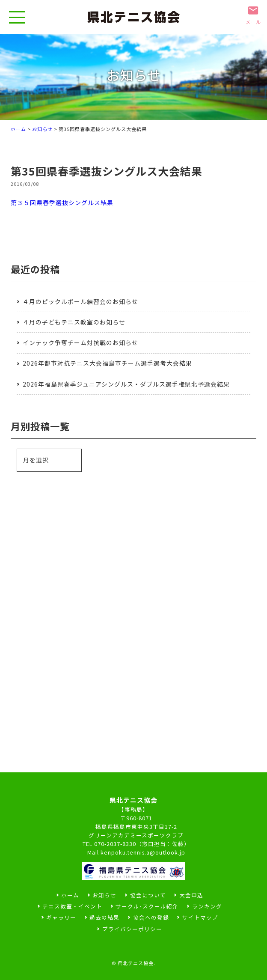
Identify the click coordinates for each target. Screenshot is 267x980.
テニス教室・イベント (72, 906)
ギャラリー (61, 917)
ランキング (207, 906)
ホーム (18, 129)
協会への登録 (151, 917)
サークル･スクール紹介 (147, 906)
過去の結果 (104, 917)
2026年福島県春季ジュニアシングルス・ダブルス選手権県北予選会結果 (126, 384)
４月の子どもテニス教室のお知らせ (74, 322)
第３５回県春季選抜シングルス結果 (62, 203)
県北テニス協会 (136, 963)
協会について (148, 895)
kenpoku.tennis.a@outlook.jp (143, 852)
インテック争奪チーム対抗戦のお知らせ (80, 343)
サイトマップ (200, 917)
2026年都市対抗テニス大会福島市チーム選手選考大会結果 (107, 363)
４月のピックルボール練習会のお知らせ (80, 301)
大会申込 (191, 895)
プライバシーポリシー (132, 929)
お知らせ (42, 129)
